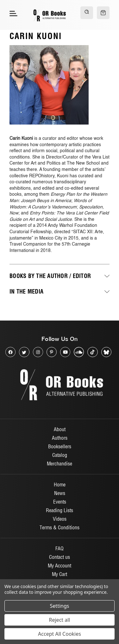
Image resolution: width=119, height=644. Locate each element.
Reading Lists (59, 510)
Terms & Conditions (59, 527)
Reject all (60, 620)
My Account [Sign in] (59, 566)
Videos (60, 519)
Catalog (60, 455)
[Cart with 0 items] (103, 13)
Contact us (59, 557)
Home (60, 485)
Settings (60, 606)
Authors (60, 438)
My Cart (59, 574)
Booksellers (60, 446)
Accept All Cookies (59, 634)
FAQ (59, 548)
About (60, 429)
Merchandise (59, 464)
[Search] (87, 13)
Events (60, 502)
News (60, 493)
